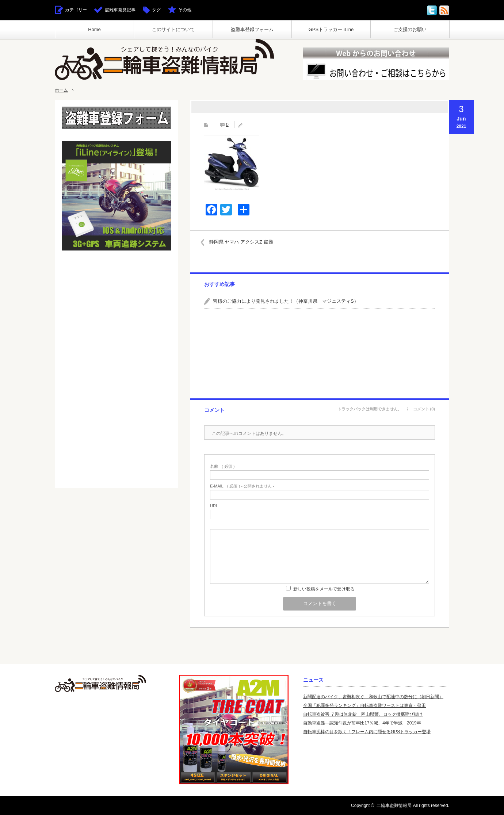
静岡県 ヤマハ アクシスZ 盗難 (244, 242)
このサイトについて (173, 29)
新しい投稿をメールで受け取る (324, 589)
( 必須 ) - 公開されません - (242, 486)
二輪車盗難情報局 (394, 806)
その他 (185, 10)
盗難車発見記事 (120, 10)
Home (94, 29)
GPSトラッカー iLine (331, 29)
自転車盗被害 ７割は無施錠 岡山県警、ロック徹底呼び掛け (363, 714)
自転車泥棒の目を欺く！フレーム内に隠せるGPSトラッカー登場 (367, 732)
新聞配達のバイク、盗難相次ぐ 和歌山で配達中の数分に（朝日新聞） (373, 697)
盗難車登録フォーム (252, 29)
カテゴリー (76, 10)
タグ (156, 10)
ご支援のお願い (410, 29)
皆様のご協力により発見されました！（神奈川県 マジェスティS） (286, 301)
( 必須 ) (222, 466)
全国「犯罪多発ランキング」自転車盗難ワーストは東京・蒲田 (364, 705)
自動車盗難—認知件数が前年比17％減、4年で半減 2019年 (362, 723)
